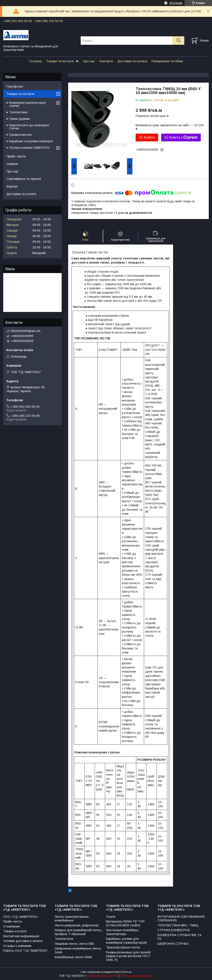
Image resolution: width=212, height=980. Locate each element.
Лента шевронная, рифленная (77, 925)
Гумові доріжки (19, 119)
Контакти (106, 61)
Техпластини (18, 112)
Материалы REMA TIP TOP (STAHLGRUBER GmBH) (125, 923)
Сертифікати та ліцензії (24, 179)
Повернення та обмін (167, 61)
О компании (12, 926)
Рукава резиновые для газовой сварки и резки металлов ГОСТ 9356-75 (128, 956)
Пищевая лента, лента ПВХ (74, 944)
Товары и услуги (15, 931)
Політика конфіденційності (137, 976)
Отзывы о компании (17, 946)
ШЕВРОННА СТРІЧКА (173, 944)
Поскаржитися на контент (103, 976)
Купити (149, 137)
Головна (35, 61)
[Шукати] (178, 41)
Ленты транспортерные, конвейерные (72, 919)
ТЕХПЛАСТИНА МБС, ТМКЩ (178, 925)
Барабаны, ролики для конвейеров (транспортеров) (126, 941)
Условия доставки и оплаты (23, 941)
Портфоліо (15, 86)
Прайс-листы (13, 921)
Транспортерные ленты (123, 947)
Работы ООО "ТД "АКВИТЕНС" (26, 951)
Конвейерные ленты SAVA (73, 957)
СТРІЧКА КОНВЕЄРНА (174, 930)
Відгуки (12, 186)
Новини (12, 164)
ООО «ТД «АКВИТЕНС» (21, 917)
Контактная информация (21, 936)
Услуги (111, 917)
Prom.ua (126, 972)
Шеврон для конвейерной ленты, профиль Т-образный (79, 932)
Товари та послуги (60, 61)
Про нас (89, 61)
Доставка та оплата (132, 61)
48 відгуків (176, 3)
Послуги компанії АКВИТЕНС (30, 148)
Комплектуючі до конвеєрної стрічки (29, 127)
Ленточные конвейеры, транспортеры (122, 932)
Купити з (183, 137)
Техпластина (64, 939)
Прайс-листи (16, 156)
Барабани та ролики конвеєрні (31, 141)
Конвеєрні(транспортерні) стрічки (27, 104)
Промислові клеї (21, 135)
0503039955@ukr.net (26, 331)
